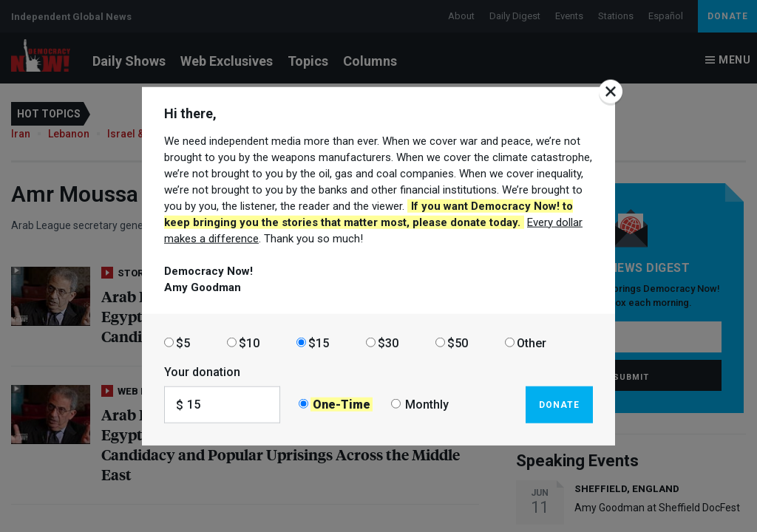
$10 (249, 342)
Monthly (427, 405)
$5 (183, 342)
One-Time (342, 405)
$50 (458, 342)
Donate (559, 404)
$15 (319, 342)
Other (532, 342)
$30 (388, 342)
